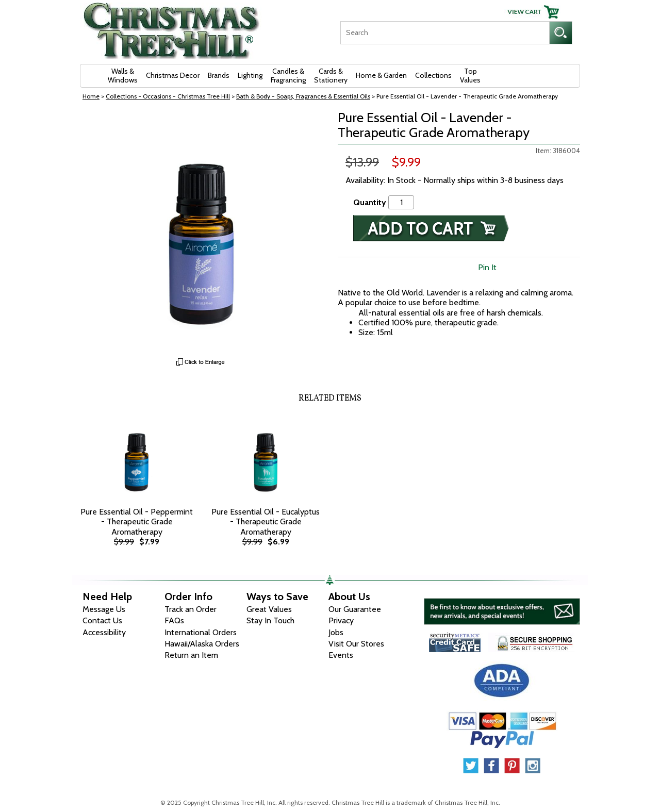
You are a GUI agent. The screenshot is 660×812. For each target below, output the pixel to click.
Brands (219, 75)
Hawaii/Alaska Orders (202, 644)
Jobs (336, 632)
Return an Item (191, 655)
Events (341, 655)
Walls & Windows (123, 76)
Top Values (470, 76)
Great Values (269, 609)
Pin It (487, 267)
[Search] (445, 33)
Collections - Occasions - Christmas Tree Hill (168, 96)
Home (91, 96)
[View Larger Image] (201, 231)
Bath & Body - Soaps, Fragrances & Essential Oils (303, 96)
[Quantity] (401, 202)
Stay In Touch (270, 620)
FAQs (174, 620)
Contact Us (102, 620)
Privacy (341, 620)
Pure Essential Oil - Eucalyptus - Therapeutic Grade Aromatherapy (266, 521)
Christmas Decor (173, 75)
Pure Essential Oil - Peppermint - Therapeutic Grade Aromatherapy (137, 521)
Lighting (250, 75)
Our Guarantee (355, 609)
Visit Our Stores (356, 644)
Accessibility (104, 632)
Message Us (104, 609)
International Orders (201, 632)
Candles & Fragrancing (288, 76)
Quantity (370, 202)
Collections (433, 75)
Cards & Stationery (331, 76)
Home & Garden (381, 75)
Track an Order (191, 609)
